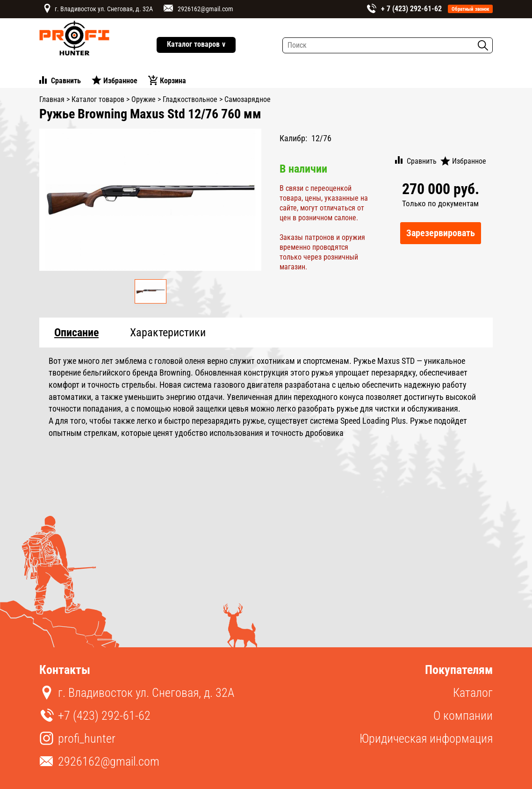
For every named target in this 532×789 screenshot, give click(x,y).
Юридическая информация (426, 738)
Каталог (473, 693)
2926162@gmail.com (205, 9)
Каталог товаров (196, 45)
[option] (151, 200)
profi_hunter (87, 738)
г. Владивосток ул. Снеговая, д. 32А (104, 9)
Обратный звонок (471, 9)
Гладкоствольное (190, 99)
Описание (76, 333)
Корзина (173, 81)
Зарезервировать (441, 233)
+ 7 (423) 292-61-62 (411, 9)
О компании (463, 716)
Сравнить (66, 81)
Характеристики (168, 333)
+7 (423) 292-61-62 (104, 716)
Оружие (144, 99)
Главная (52, 99)
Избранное (120, 81)
